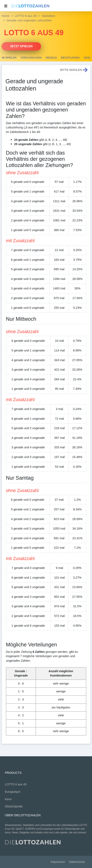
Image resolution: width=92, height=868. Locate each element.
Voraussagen (48, 58)
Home (6, 16)
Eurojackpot (13, 792)
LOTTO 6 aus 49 (25, 16)
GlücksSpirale (14, 806)
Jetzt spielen (21, 46)
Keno (8, 799)
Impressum (58, 862)
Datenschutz (77, 862)
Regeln (68, 58)
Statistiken (48, 16)
